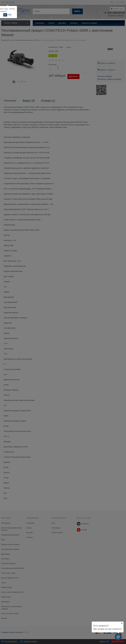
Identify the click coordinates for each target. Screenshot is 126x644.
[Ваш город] (122, 623)
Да (5, 15)
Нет (10, 15)
